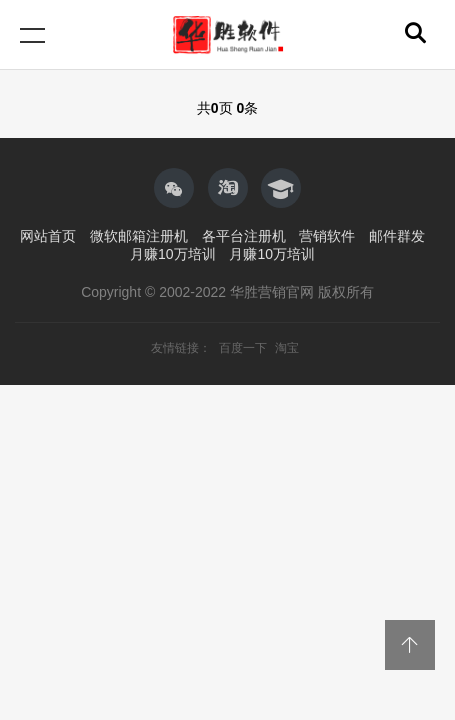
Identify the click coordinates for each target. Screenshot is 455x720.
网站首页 (48, 236)
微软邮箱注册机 (139, 236)
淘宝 (287, 348)
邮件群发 (397, 236)
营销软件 (327, 236)
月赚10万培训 (173, 254)
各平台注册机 (244, 236)
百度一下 (244, 348)
